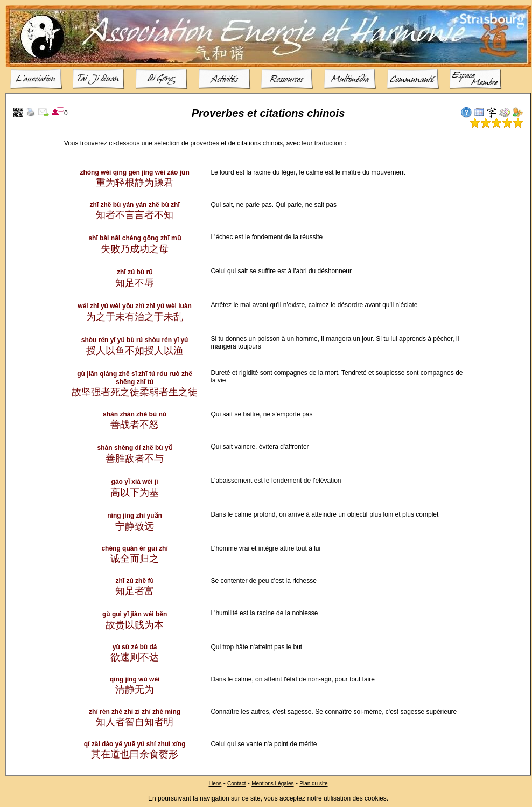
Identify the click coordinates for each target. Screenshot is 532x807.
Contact (236, 784)
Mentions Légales (272, 784)
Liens (215, 784)
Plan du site (313, 784)
